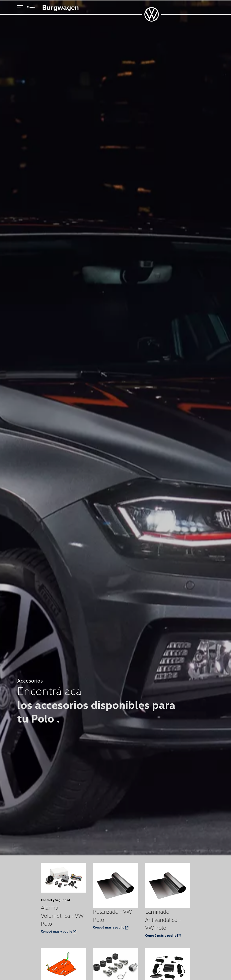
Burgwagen (60, 7)
